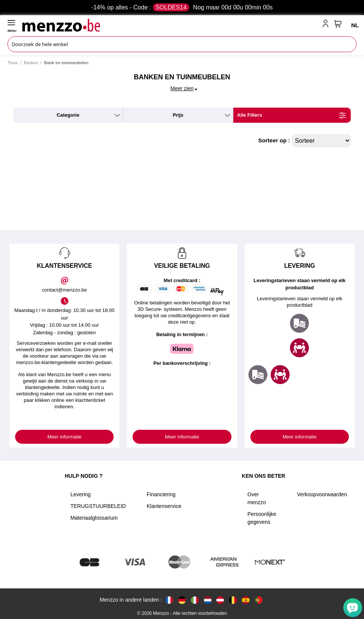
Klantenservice (164, 506)
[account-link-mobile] (327, 25)
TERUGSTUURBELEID (98, 506)
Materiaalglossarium (94, 518)
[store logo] (171, 25)
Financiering (161, 494)
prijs (178, 115)
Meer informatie (65, 437)
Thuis (13, 63)
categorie (68, 115)
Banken (31, 63)
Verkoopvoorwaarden (322, 494)
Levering (80, 494)
